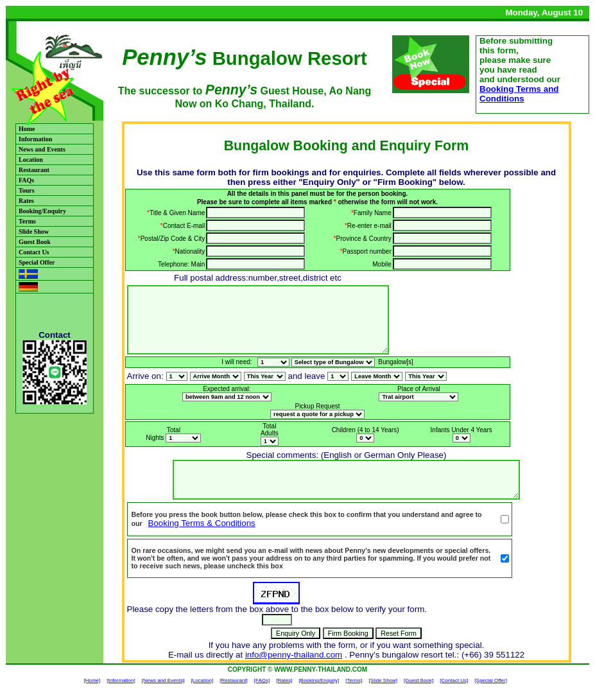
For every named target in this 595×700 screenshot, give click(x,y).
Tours (27, 190)
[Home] (92, 680)
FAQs (26, 180)
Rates (26, 201)
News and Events (42, 149)
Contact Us (34, 252)
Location (31, 160)
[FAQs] (262, 680)
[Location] (202, 680)
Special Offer (37, 262)
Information (35, 139)
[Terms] (354, 680)
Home (27, 129)
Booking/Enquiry (42, 211)
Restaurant (34, 170)
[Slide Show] (383, 680)
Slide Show (34, 232)
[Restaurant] (234, 680)
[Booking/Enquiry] (319, 680)
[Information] (121, 680)
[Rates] (284, 680)
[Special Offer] (491, 680)
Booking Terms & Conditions (202, 523)
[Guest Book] (418, 680)
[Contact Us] (454, 680)
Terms (27, 221)
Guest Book (35, 242)
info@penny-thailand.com (294, 655)
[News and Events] (163, 680)
